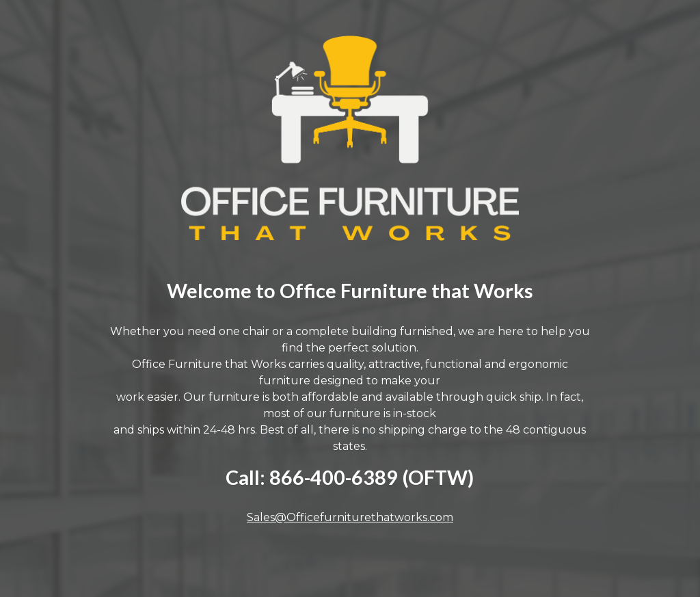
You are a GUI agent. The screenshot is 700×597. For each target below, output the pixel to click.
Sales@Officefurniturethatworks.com (350, 517)
